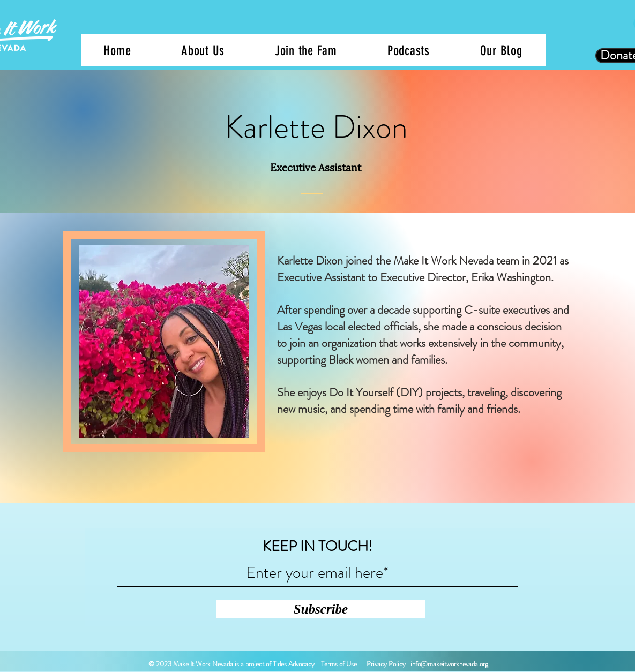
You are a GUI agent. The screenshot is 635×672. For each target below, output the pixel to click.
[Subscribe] (321, 609)
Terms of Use (339, 664)
